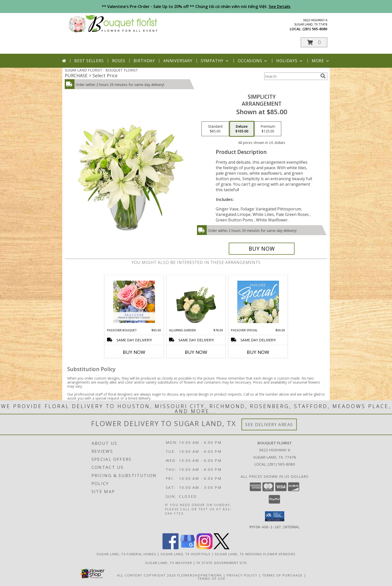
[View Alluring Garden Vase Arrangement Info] (196, 302)
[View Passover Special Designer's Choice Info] (258, 302)
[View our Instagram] (204, 548)
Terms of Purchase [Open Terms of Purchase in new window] (282, 575)
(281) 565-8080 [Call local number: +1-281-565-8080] (315, 29)
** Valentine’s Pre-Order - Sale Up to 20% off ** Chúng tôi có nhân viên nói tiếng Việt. (196, 6)
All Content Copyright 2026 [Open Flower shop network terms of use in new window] (146, 575)
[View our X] (221, 548)
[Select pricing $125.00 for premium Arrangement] (268, 129)
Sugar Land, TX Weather (169, 563)
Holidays (290, 61)
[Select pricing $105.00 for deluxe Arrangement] (242, 129)
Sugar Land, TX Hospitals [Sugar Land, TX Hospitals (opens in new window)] (185, 554)
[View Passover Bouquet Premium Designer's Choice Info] (134, 302)
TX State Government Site (222, 563)
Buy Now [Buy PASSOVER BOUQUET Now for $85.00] (134, 352)
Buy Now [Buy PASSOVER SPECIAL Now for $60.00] (258, 352)
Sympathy (215, 61)
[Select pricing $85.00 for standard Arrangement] (215, 129)
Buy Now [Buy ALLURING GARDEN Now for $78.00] (196, 352)
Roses (119, 61)
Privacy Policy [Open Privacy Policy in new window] (242, 575)
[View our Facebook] (170, 548)
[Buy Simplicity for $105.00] (262, 249)
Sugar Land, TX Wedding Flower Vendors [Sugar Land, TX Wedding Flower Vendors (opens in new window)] (255, 554)
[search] (323, 76)
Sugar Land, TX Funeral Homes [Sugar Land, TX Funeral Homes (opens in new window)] (126, 554)
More (321, 61)
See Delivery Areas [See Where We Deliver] (269, 424)
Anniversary (178, 61)
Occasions (253, 61)
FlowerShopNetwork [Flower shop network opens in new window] (200, 575)
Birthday (144, 61)
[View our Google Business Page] (187, 548)
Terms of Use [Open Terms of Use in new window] (212, 578)
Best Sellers (89, 61)
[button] (314, 42)
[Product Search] (291, 76)
